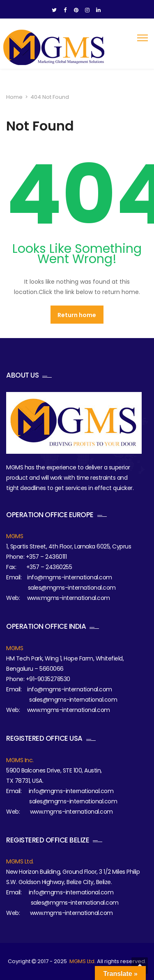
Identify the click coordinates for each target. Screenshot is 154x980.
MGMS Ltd (82, 961)
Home (14, 97)
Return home (77, 315)
